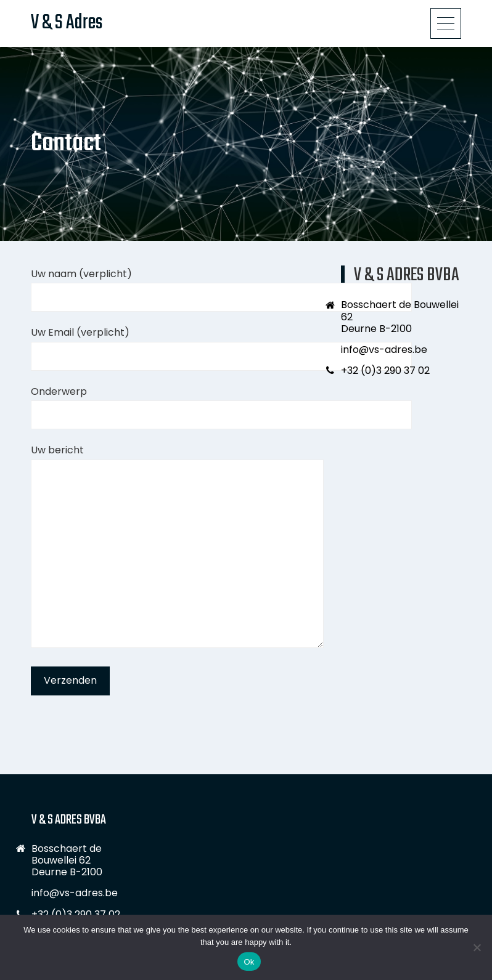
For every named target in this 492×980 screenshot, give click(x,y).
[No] (477, 947)
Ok (249, 962)
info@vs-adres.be (384, 350)
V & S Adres (67, 23)
